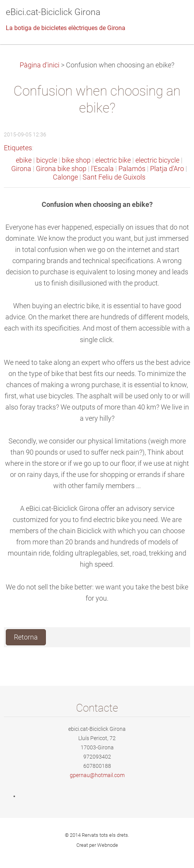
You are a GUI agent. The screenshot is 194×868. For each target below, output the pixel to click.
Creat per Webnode (97, 845)
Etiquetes (18, 148)
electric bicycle (157, 160)
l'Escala (102, 169)
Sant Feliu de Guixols (114, 177)
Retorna (26, 637)
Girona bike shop (61, 169)
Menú (173, 17)
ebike (24, 160)
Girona (21, 169)
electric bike (113, 160)
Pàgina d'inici (40, 65)
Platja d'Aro (167, 169)
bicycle (47, 160)
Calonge (65, 177)
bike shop (76, 160)
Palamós (132, 169)
